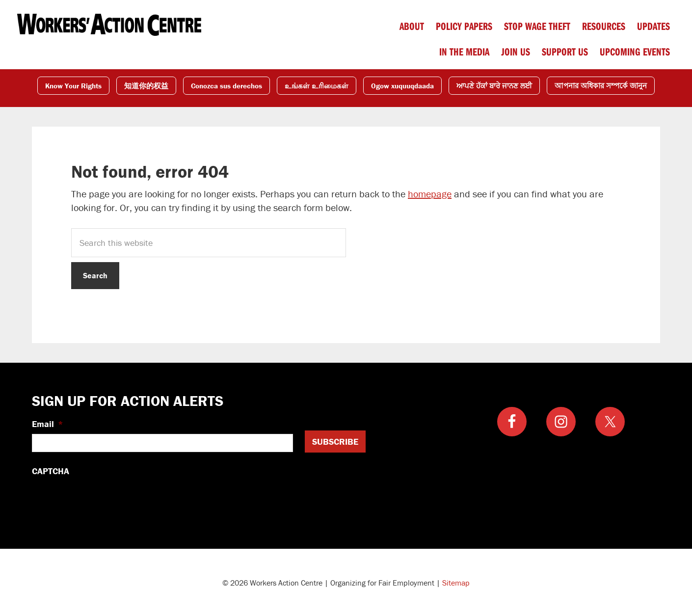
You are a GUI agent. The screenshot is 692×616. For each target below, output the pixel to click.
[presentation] (106, 500)
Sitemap (456, 583)
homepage (430, 194)
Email (48, 424)
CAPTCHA (51, 471)
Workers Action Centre (109, 25)
